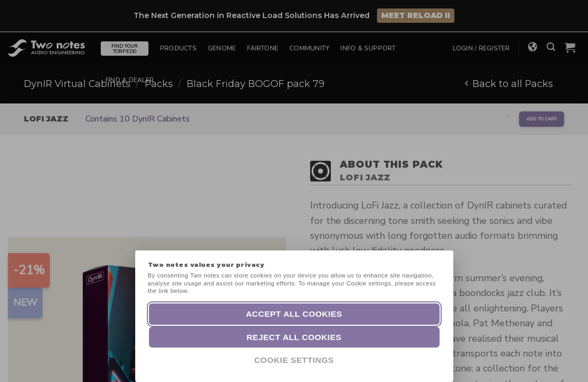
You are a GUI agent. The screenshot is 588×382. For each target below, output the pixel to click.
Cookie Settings (294, 360)
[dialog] (568, 361)
